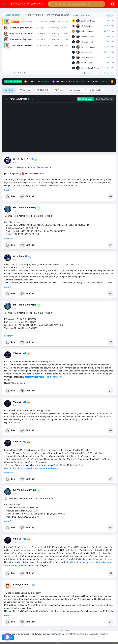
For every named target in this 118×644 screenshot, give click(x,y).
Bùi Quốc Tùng (87, 52)
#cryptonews (56, 377)
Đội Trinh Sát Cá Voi (24, 208)
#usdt (35, 377)
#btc (15, 468)
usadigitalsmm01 (22, 585)
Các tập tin (95, 90)
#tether (28, 377)
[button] (76, 4)
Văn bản (25, 90)
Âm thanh (76, 90)
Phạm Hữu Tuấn (88, 37)
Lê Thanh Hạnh (87, 26)
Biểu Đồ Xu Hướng (85, 99)
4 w (15, 162)
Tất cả (9, 90)
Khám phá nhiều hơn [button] (99, 634)
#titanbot (23, 565)
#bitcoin (8, 468)
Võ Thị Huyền (87, 63)
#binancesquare (38, 468)
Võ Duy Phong (87, 42)
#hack (99, 562)
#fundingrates (53, 468)
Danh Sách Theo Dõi (104, 99)
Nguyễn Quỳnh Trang (90, 68)
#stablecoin (44, 377)
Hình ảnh (43, 90)
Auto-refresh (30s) (92, 73)
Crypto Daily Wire (22, 159)
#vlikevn (14, 565)
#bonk (79, 562)
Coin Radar (19, 256)
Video (59, 90)
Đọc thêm (9, 190)
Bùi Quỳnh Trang (88, 21)
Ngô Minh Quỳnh (88, 47)
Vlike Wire (18, 353)
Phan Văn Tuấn (87, 58)
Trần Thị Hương (88, 31)
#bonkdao (71, 562)
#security (107, 562)
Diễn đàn (22, 73)
